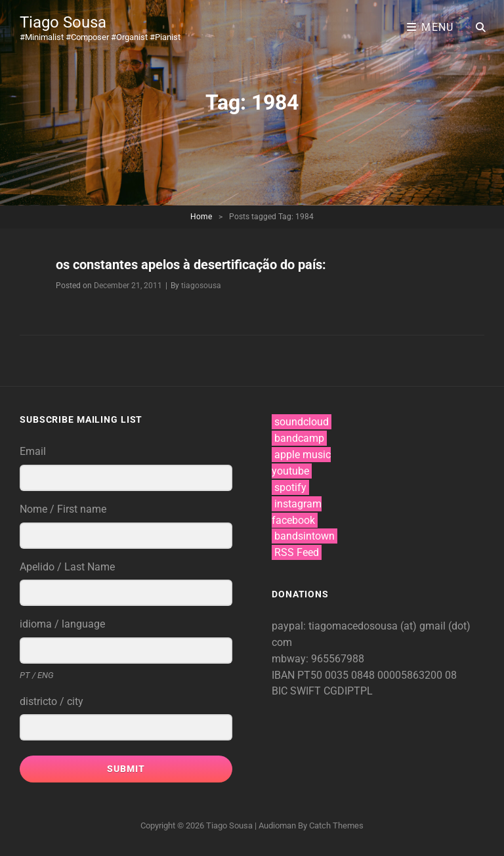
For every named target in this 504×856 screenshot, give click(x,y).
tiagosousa (201, 286)
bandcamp (299, 438)
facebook (293, 520)
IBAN (284, 675)
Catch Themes (336, 825)
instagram (298, 504)
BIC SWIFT (298, 691)
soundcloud (302, 422)
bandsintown (304, 536)
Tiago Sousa (63, 22)
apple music (303, 455)
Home (201, 217)
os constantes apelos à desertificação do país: (191, 265)
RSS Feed (297, 552)
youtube (290, 471)
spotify (290, 487)
